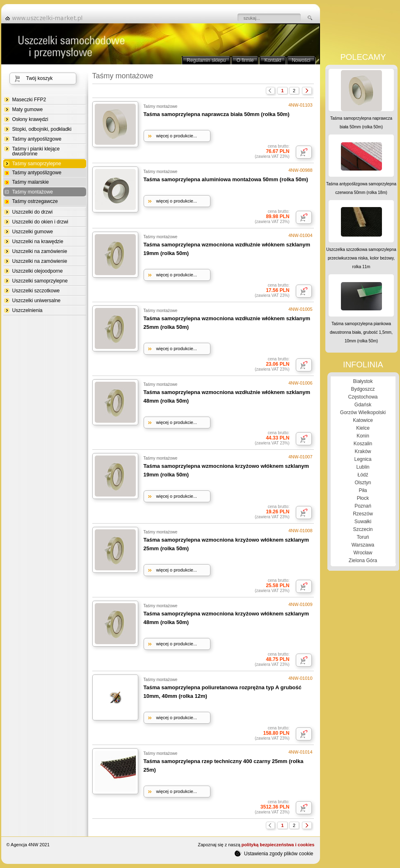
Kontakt (273, 60)
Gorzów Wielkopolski (363, 412)
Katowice (363, 420)
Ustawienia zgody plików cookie (274, 853)
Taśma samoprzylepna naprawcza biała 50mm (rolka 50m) (217, 114)
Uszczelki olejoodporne (38, 271)
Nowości (301, 60)
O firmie (245, 60)
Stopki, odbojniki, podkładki (42, 129)
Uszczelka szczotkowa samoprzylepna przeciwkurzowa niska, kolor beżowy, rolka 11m (361, 258)
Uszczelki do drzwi (33, 212)
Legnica (363, 459)
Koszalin (363, 444)
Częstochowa (363, 397)
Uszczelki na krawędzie (38, 241)
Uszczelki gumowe (33, 232)
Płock (363, 498)
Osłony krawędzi (30, 119)
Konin (363, 436)
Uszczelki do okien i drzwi (40, 222)
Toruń (363, 537)
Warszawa (363, 545)
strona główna (46, 18)
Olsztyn (363, 483)
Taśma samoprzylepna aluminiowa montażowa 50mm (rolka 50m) (226, 179)
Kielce (363, 428)
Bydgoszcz (363, 389)
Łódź (363, 475)
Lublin (363, 467)
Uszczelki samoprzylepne (40, 281)
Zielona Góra (363, 560)
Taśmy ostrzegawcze (35, 201)
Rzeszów (363, 514)
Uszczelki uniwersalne (37, 301)
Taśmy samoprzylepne (37, 164)
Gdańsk (363, 405)
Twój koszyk (40, 78)
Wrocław (363, 553)
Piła (363, 490)
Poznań (363, 506)
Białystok (363, 381)
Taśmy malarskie (31, 182)
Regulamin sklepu (206, 60)
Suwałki (363, 522)
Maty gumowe (28, 109)
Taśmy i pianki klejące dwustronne (36, 151)
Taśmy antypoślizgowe (37, 139)
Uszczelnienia (27, 310)
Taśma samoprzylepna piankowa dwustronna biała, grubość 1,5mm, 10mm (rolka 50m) (361, 332)
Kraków (363, 451)
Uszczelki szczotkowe (36, 291)
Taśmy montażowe (33, 192)
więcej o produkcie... (177, 136)
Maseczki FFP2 (29, 100)
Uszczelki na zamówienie (40, 251)
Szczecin (363, 529)
